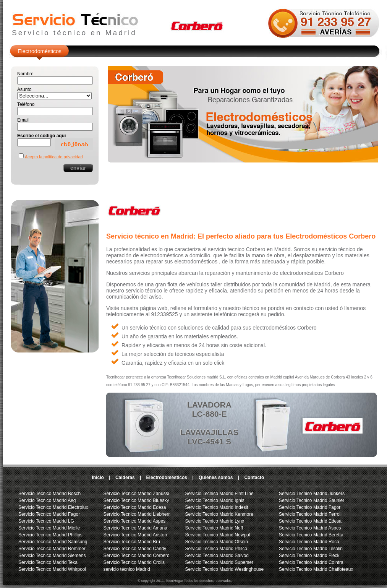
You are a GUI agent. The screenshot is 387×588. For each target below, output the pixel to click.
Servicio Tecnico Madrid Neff (214, 528)
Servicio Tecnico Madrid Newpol (217, 535)
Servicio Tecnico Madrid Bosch (49, 494)
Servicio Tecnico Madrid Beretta (311, 535)
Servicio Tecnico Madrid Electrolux (53, 507)
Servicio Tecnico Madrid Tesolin (311, 549)
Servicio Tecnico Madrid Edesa (135, 507)
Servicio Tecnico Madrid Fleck (309, 556)
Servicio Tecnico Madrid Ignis (215, 500)
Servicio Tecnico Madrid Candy (135, 549)
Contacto (254, 478)
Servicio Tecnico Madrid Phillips (50, 535)
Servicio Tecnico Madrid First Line (219, 494)
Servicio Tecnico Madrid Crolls (134, 562)
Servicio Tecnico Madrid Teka (48, 562)
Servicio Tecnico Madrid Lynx (215, 521)
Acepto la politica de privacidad (54, 157)
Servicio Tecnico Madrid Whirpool (52, 569)
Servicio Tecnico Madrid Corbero (137, 556)
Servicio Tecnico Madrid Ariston (135, 535)
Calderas (125, 478)
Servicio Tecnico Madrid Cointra (311, 562)
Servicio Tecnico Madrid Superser (219, 562)
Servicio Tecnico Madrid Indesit (216, 507)
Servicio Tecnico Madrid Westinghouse (224, 569)
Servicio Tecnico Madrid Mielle (49, 528)
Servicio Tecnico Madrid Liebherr (137, 514)
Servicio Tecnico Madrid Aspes (135, 521)
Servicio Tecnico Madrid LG (46, 521)
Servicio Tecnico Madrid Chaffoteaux (316, 569)
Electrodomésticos (39, 51)
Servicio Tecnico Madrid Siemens (52, 556)
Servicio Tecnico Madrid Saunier (312, 500)
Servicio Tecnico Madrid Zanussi (136, 494)
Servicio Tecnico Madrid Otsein (216, 542)
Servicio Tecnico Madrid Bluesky (136, 500)
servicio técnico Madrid (127, 569)
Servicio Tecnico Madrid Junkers (312, 494)
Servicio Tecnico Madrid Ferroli (310, 514)
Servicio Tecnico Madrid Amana (135, 528)
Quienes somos (216, 478)
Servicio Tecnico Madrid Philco (216, 549)
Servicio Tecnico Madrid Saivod (217, 556)
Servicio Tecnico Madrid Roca (309, 542)
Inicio (98, 478)
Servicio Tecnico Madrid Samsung (53, 542)
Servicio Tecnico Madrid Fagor (49, 514)
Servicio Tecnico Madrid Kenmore (219, 514)
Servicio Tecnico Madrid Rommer (52, 549)
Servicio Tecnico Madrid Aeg (47, 500)
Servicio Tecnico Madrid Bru (132, 542)
